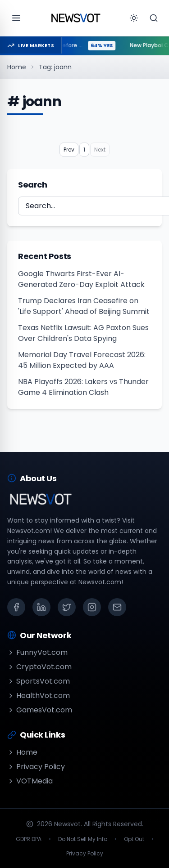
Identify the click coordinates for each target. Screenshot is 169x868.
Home (17, 67)
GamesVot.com (40, 710)
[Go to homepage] (76, 18)
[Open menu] (16, 18)
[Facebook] (16, 607)
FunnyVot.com (37, 652)
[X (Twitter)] (67, 607)
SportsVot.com (39, 681)
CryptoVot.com (39, 667)
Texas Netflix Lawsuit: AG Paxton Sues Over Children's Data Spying (83, 333)
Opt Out (134, 839)
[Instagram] (92, 607)
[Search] (154, 18)
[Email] (117, 607)
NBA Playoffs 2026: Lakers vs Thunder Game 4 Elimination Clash (83, 387)
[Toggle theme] (134, 18)
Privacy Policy (36, 767)
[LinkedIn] (41, 607)
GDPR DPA (29, 839)
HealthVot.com (39, 696)
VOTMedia (30, 781)
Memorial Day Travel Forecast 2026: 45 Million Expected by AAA (82, 360)
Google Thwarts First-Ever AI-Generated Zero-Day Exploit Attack (81, 279)
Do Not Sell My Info (83, 839)
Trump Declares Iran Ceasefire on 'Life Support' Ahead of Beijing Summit (84, 306)
